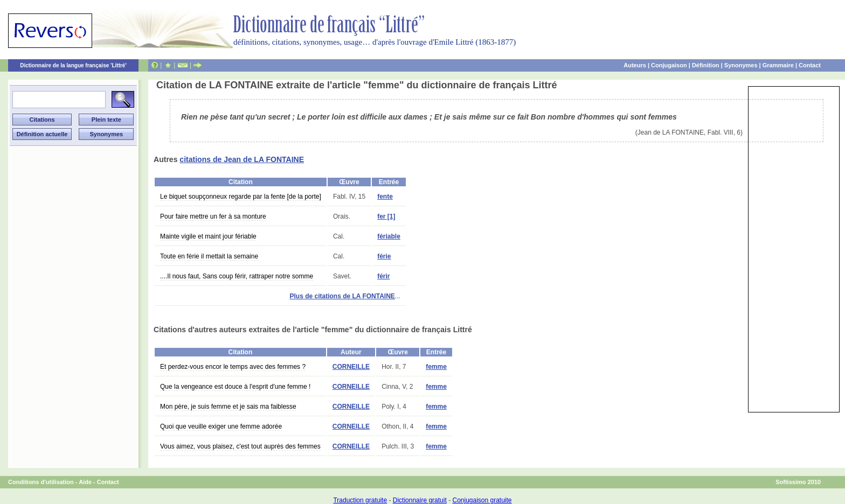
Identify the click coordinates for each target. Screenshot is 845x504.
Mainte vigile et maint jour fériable (208, 236)
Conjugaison (669, 65)
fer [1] (386, 216)
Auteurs (635, 65)
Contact (810, 65)
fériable (389, 236)
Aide (85, 482)
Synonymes (741, 65)
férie (384, 256)
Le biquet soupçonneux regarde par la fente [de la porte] (241, 197)
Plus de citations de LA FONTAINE (342, 296)
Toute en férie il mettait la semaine (209, 256)
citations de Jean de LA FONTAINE (242, 159)
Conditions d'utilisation (41, 482)
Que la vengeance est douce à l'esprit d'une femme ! (235, 387)
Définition (706, 65)
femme (436, 367)
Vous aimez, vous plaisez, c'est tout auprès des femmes (240, 446)
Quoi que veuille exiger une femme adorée (221, 426)
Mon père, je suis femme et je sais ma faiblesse (228, 407)
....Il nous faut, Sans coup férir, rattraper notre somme (237, 276)
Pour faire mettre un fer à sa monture (213, 216)
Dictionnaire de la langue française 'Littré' (73, 65)
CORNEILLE (351, 367)
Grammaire (778, 65)
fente (385, 197)
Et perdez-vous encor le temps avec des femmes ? (233, 367)
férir (383, 276)
